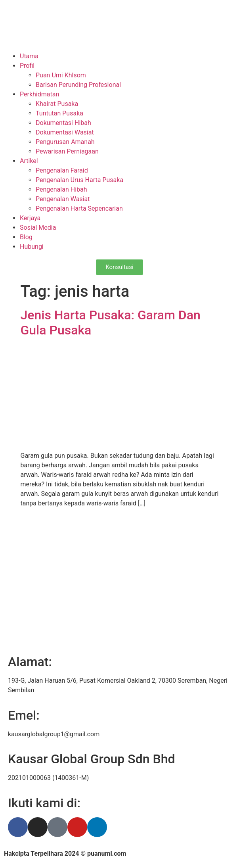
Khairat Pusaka (57, 104)
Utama (29, 56)
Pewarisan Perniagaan (67, 151)
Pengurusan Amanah (65, 142)
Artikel (29, 161)
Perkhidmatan (39, 94)
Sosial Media (38, 228)
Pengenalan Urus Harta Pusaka (79, 180)
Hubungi (32, 247)
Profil (27, 66)
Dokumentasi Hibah (63, 123)
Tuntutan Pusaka (59, 113)
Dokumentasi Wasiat (65, 132)
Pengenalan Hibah (61, 189)
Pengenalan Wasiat (63, 199)
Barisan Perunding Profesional (78, 85)
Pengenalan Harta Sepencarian (79, 208)
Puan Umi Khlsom (61, 75)
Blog (26, 237)
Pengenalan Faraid (62, 170)
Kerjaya (30, 218)
